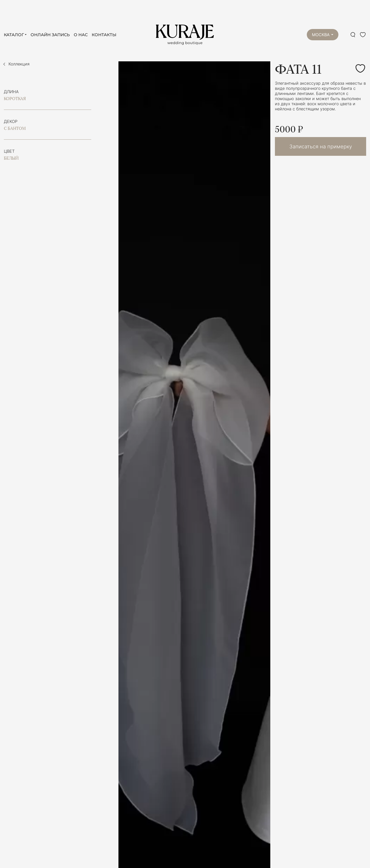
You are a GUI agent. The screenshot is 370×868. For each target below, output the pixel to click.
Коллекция (19, 64)
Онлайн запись (50, 35)
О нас (81, 35)
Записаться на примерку (321, 147)
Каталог (14, 35)
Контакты (104, 35)
